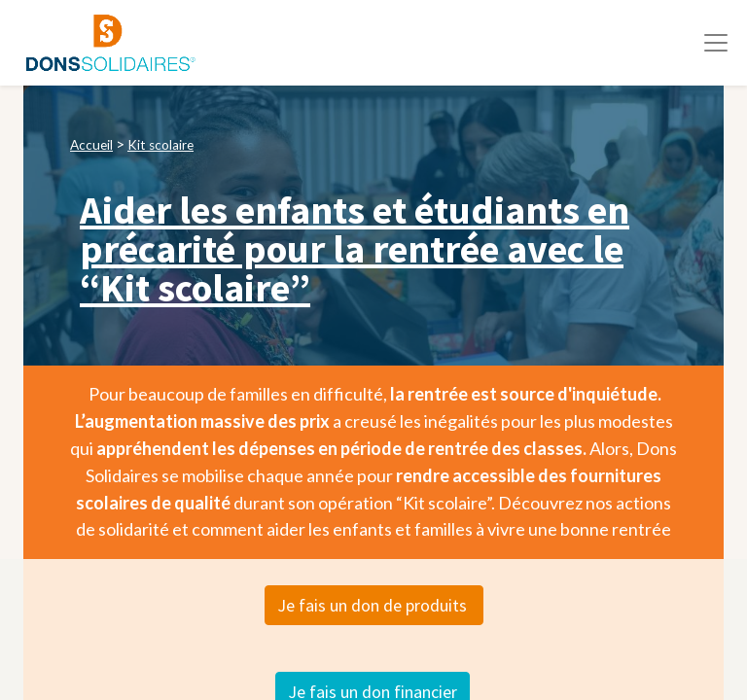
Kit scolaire (160, 145)
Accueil (91, 145)
